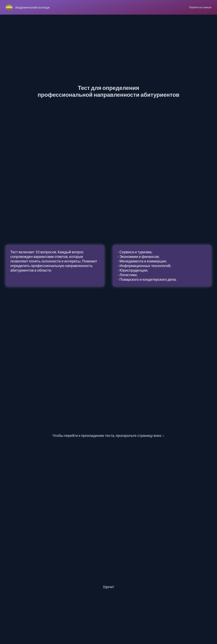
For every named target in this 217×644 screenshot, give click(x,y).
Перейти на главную (200, 7)
